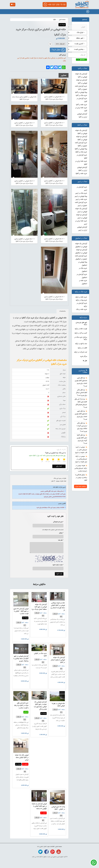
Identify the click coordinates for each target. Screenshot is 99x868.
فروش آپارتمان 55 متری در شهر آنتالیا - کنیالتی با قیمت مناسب (21, 611)
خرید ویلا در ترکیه (81, 300)
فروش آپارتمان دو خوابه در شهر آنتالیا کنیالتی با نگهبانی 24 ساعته (39, 806)
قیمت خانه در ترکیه (81, 329)
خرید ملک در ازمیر (81, 193)
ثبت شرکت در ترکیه (81, 352)
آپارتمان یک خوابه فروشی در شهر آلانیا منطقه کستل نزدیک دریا (39, 607)
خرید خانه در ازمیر (81, 199)
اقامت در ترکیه (82, 348)
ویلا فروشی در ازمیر (81, 196)
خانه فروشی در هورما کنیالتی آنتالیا (58, 705)
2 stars (58, 460)
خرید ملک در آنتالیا (81, 152)
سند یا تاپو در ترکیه (81, 344)
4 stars (47, 460)
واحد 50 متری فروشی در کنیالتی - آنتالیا (58, 808)
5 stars (42, 460)
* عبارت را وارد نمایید (58, 565)
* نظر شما (60, 540)
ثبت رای (59, 466)
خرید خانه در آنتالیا (81, 174)
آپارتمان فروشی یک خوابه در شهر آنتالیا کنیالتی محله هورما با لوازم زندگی (40, 706)
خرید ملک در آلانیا (81, 95)
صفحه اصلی (62, 20)
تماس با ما (40, 847)
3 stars (53, 460)
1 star (64, 460)
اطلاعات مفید (51, 847)
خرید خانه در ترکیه (81, 297)
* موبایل (60, 533)
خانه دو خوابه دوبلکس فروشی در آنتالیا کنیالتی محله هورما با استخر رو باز (58, 607)
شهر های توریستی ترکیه (81, 324)
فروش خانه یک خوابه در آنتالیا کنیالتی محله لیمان (22, 758)
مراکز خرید (84, 356)
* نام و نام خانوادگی (57, 522)
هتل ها (85, 361)
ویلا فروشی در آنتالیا (81, 149)
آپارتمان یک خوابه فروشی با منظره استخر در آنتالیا (58, 660)
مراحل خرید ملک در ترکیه (81, 338)
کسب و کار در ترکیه (81, 333)
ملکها (55, 20)
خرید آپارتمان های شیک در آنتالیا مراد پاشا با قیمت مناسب (21, 706)
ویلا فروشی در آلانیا (81, 92)
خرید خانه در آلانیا (82, 105)
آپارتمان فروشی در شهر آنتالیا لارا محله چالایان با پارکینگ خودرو (21, 659)
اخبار (45, 847)
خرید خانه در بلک (82, 309)
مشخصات (62, 311)
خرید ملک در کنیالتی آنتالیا (40, 655)
